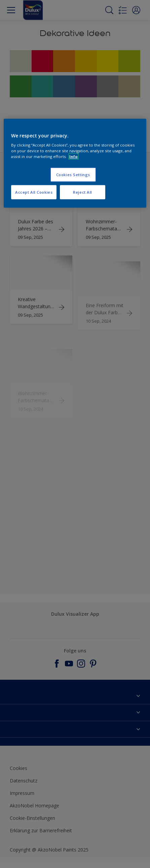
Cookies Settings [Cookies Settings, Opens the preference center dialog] (73, 175)
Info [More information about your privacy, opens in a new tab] (73, 156)
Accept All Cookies (34, 192)
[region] (75, 163)
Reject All (83, 192)
